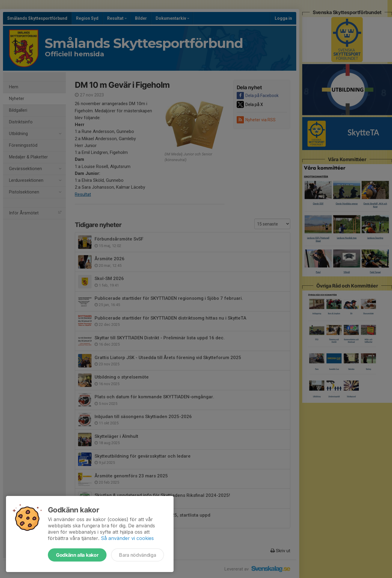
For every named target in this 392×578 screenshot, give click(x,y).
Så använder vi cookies (127, 538)
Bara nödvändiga (137, 555)
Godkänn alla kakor (77, 555)
